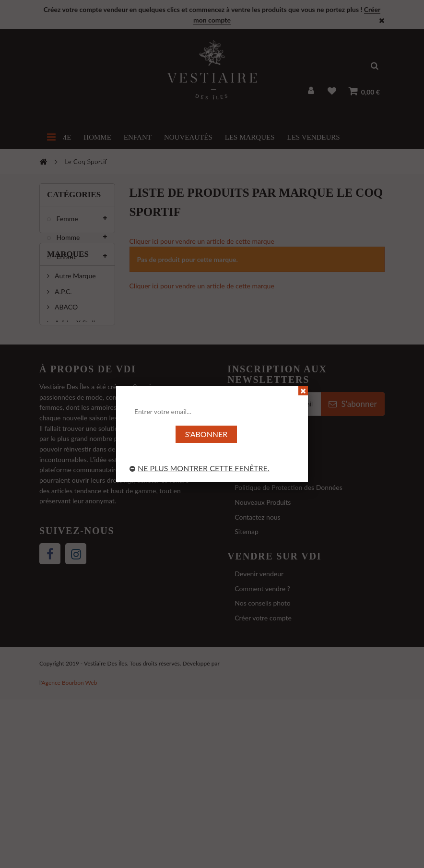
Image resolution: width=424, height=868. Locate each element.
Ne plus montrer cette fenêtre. (200, 468)
